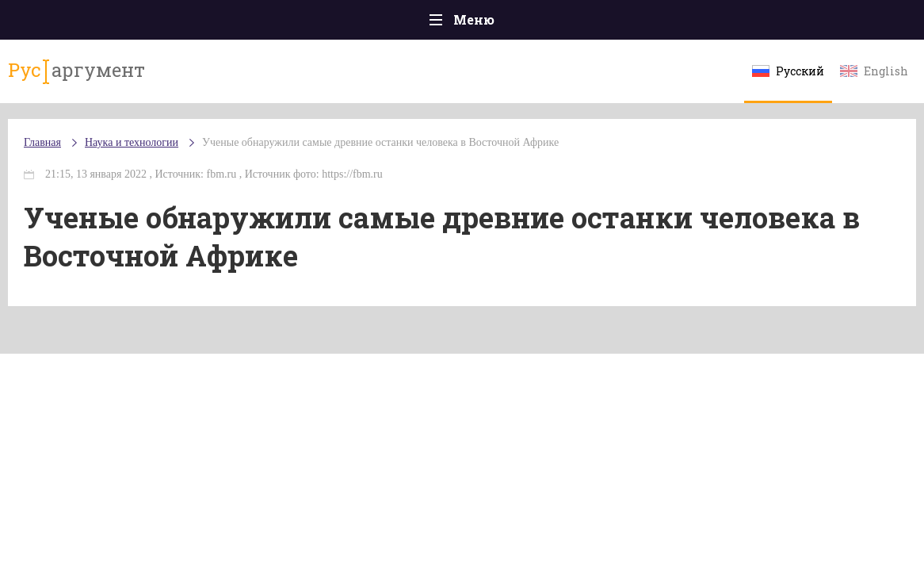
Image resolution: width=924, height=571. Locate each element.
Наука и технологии (132, 142)
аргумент (76, 71)
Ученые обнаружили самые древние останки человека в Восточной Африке (380, 142)
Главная (42, 142)
